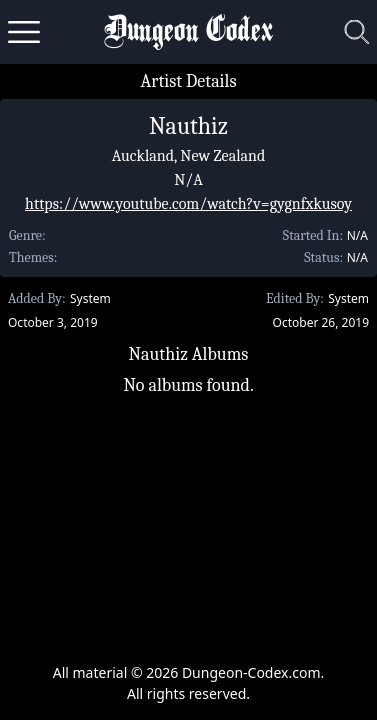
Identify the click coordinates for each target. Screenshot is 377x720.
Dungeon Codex (188, 32)
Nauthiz (188, 126)
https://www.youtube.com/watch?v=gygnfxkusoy (188, 204)
